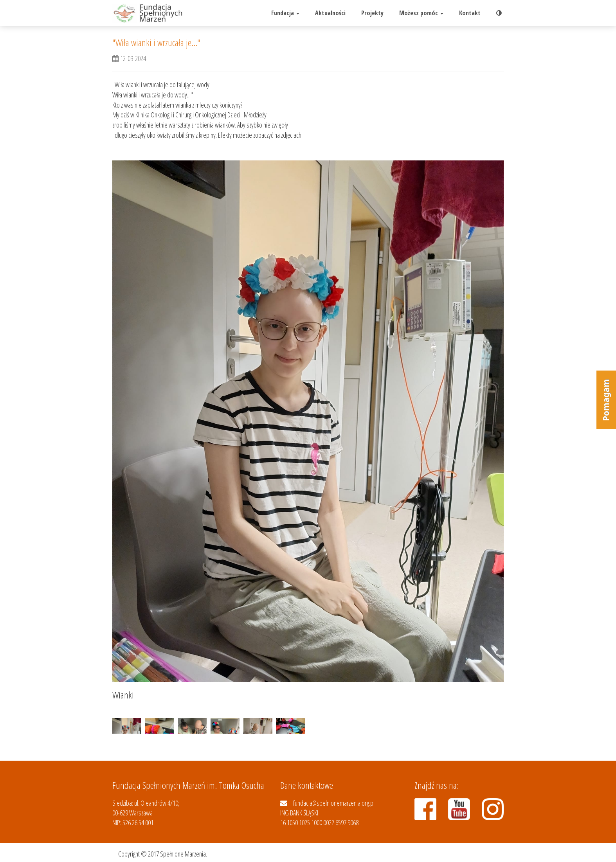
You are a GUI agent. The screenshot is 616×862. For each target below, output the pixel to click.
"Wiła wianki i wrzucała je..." (156, 42)
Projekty (372, 13)
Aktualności (330, 13)
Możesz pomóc (421, 13)
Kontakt (470, 13)
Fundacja (285, 13)
